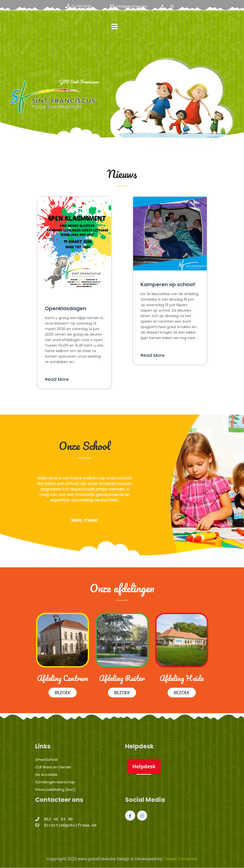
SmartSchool (46, 760)
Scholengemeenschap (55, 782)
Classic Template (180, 859)
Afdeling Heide (182, 678)
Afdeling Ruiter (122, 678)
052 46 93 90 (81, 6)
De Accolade (46, 775)
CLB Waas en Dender (53, 767)
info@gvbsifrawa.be (131, 6)
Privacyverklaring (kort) (55, 790)
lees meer (85, 520)
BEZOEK (62, 692)
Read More (57, 379)
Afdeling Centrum (62, 678)
